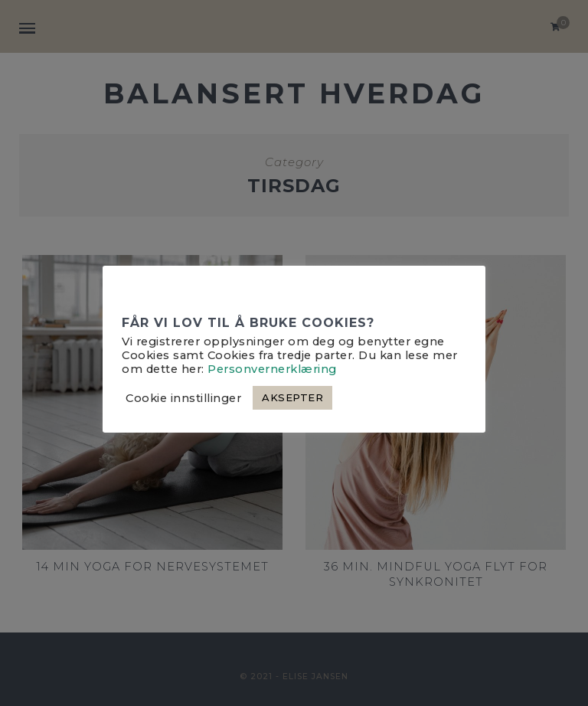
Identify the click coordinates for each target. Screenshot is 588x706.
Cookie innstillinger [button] (183, 398)
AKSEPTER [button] (292, 397)
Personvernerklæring (272, 369)
